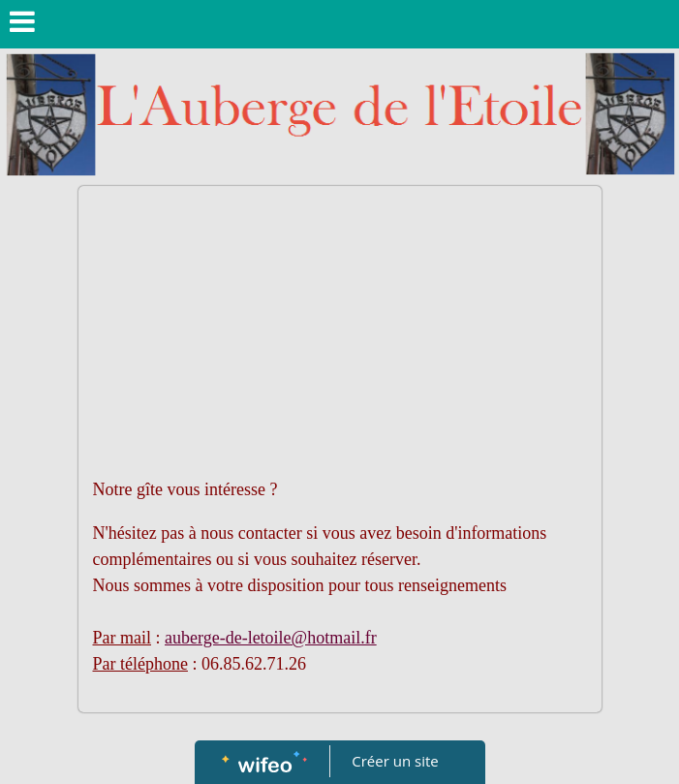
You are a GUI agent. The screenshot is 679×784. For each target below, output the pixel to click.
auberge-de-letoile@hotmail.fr (271, 638)
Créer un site (395, 761)
